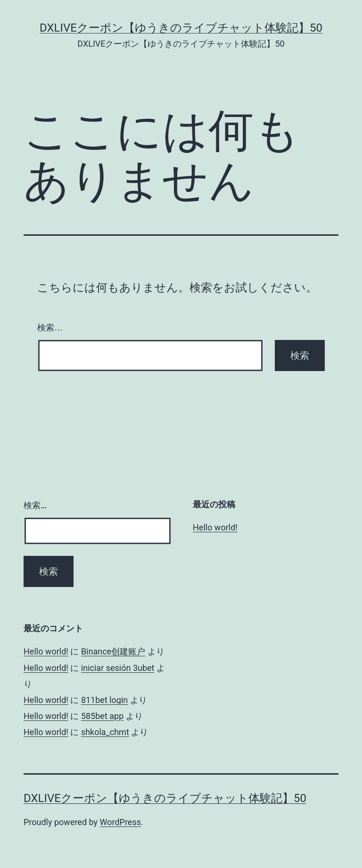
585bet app (102, 716)
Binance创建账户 (113, 651)
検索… (50, 328)
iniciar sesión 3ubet (118, 668)
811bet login (104, 700)
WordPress (120, 822)
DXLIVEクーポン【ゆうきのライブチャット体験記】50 (181, 28)
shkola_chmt (105, 732)
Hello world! (215, 527)
